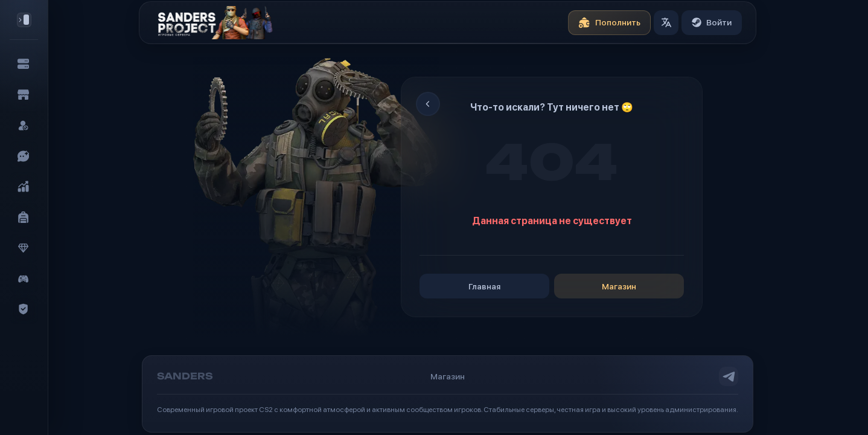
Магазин (629, 286)
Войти (722, 22)
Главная (495, 286)
